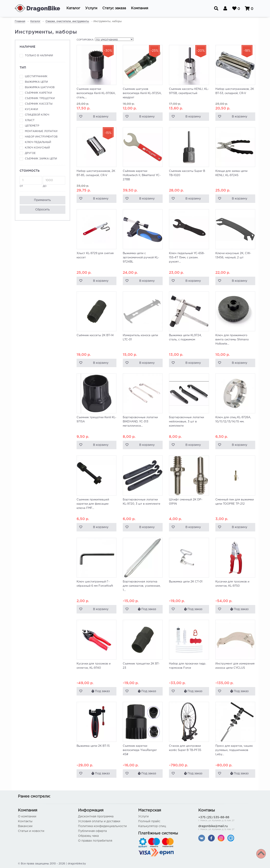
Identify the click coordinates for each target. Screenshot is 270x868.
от (31, 182)
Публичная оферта (92, 831)
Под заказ (147, 609)
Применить (42, 200)
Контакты (25, 821)
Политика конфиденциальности (102, 826)
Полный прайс (149, 821)
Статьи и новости (31, 831)
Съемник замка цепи (41, 159)
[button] (73, 8)
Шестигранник (36, 76)
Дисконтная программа (96, 817)
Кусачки (31, 109)
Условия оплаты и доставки (99, 821)
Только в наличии (39, 56)
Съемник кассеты (39, 104)
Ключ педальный (38, 142)
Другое (30, 153)
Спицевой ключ (37, 115)
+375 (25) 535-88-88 (225, 819)
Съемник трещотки (40, 98)
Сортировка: (85, 40)
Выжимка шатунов (40, 87)
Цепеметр (32, 126)
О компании (27, 817)
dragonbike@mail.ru (225, 828)
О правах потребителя (95, 841)
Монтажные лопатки (41, 131)
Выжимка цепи (36, 82)
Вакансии (25, 826)
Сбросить (43, 210)
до (54, 182)
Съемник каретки (38, 93)
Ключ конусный (37, 148)
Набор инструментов (41, 137)
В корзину (101, 117)
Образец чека (88, 836)
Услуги (143, 817)
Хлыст (30, 120)
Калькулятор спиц (152, 826)
